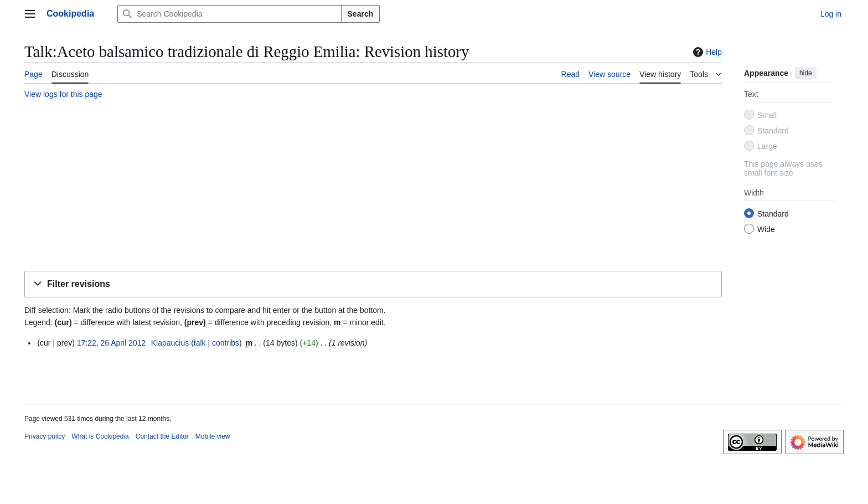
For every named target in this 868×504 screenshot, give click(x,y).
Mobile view (213, 436)
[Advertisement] (356, 187)
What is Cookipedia (100, 436)
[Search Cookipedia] (229, 14)
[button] (373, 284)
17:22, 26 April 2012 (112, 343)
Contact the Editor (162, 436)
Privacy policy (45, 436)
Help (706, 52)
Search (361, 14)
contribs (226, 343)
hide (806, 73)
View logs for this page (63, 94)
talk (200, 343)
